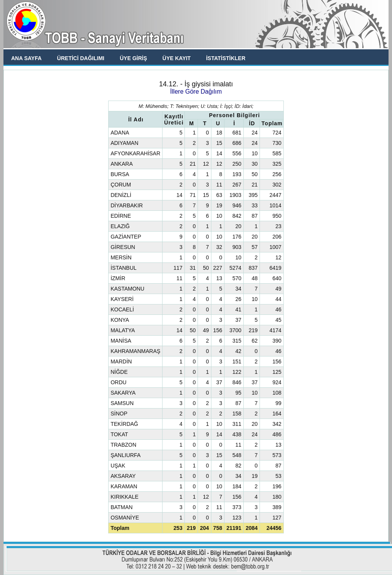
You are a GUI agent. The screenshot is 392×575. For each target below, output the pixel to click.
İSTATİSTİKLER (226, 58)
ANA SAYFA (26, 58)
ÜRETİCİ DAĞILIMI (81, 58)
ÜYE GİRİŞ (133, 58)
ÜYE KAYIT (177, 58)
